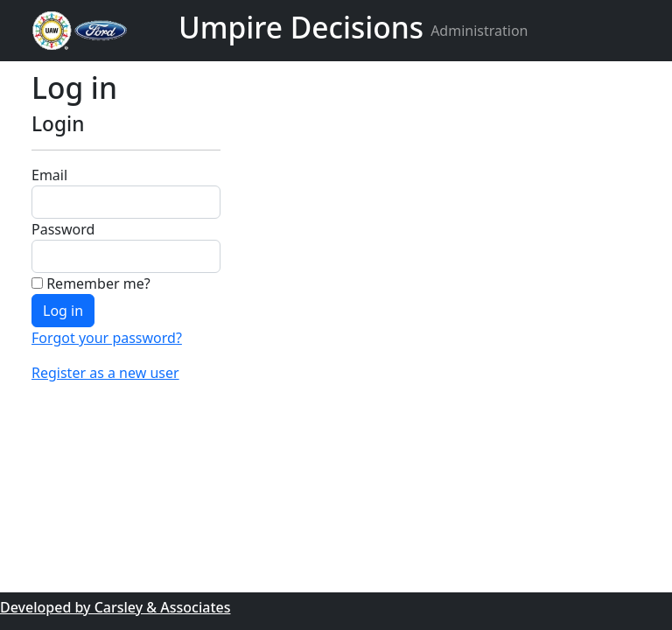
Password (63, 229)
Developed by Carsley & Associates (115, 607)
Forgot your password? (107, 338)
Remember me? (91, 283)
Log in (63, 311)
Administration (479, 31)
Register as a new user (105, 373)
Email (49, 175)
